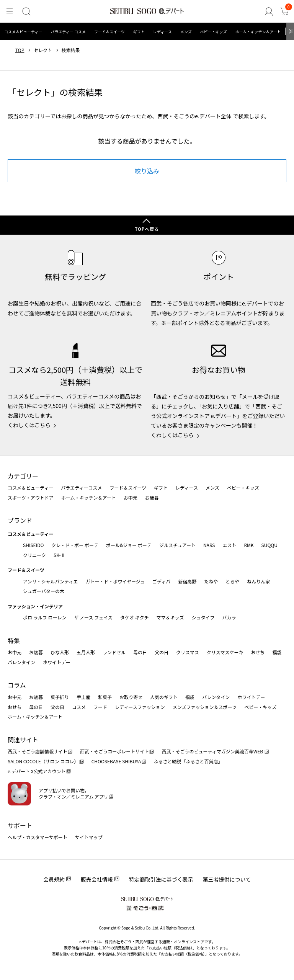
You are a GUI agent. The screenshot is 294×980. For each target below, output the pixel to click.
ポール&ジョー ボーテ (129, 545)
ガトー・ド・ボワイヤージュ (115, 581)
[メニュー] (9, 12)
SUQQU (269, 545)
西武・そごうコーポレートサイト (114, 751)
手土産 (83, 697)
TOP (20, 50)
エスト (229, 545)
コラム (17, 685)
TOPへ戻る (147, 229)
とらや (232, 581)
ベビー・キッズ (213, 32)
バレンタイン (21, 662)
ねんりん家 (258, 581)
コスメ (79, 707)
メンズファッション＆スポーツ (205, 707)
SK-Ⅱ (60, 555)
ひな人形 (60, 652)
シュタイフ (203, 617)
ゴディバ (161, 581)
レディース (163, 32)
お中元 (131, 497)
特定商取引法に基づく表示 (161, 879)
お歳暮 (152, 497)
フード (100, 707)
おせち (258, 652)
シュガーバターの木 (44, 591)
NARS (209, 545)
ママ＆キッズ (170, 617)
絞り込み (147, 171)
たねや (211, 581)
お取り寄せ (131, 697)
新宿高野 (187, 581)
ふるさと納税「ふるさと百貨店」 (188, 761)
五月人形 (86, 652)
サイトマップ (89, 837)
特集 (14, 640)
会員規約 (54, 879)
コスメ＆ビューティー (23, 32)
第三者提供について (227, 879)
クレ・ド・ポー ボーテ (75, 545)
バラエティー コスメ (68, 32)
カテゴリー (23, 476)
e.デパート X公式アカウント (37, 771)
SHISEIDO (33, 545)
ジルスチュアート (177, 545)
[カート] (285, 12)
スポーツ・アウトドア (31, 497)
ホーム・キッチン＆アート (258, 32)
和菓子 (105, 697)
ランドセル (114, 652)
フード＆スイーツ (109, 32)
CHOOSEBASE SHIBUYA (116, 761)
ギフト (139, 32)
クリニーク (34, 555)
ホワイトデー (57, 662)
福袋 (277, 652)
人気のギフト (164, 697)
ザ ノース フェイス (93, 617)
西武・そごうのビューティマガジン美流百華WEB (213, 751)
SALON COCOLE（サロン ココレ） (43, 761)
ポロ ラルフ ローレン (45, 617)
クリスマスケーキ (225, 652)
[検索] (26, 12)
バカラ (229, 617)
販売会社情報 (97, 879)
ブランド (20, 520)
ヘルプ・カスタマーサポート (38, 837)
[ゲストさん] (269, 12)
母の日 (140, 652)
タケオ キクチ (135, 617)
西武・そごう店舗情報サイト (38, 751)
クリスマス (188, 652)
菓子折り (60, 697)
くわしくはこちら (29, 425)
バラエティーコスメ (81, 488)
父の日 (162, 652)
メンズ (186, 32)
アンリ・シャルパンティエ (50, 581)
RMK (249, 545)
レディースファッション (140, 707)
